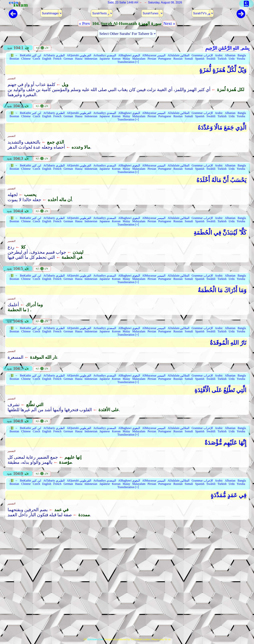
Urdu (232, 59)
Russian (178, 59)
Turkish (222, 59)
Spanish (200, 59)
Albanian (230, 55)
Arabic (219, 55)
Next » (169, 23)
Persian (152, 59)
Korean (116, 59)
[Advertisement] (127, 552)
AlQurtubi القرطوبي (79, 55)
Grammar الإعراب (202, 55)
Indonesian (91, 59)
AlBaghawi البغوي (129, 55)
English (47, 59)
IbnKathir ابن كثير (30, 55)
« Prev (84, 23)
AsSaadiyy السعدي (105, 55)
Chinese (26, 59)
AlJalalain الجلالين (178, 55)
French (57, 59)
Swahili (211, 59)
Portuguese (165, 59)
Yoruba (241, 59)
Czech (36, 59)
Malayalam (139, 59)
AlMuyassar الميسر (154, 55)
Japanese (105, 59)
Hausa (79, 59)
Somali (189, 59)
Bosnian (14, 59)
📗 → (14, 55)
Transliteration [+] (128, 62)
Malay (126, 59)
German (68, 59)
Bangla (242, 55)
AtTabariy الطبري (54, 55)
